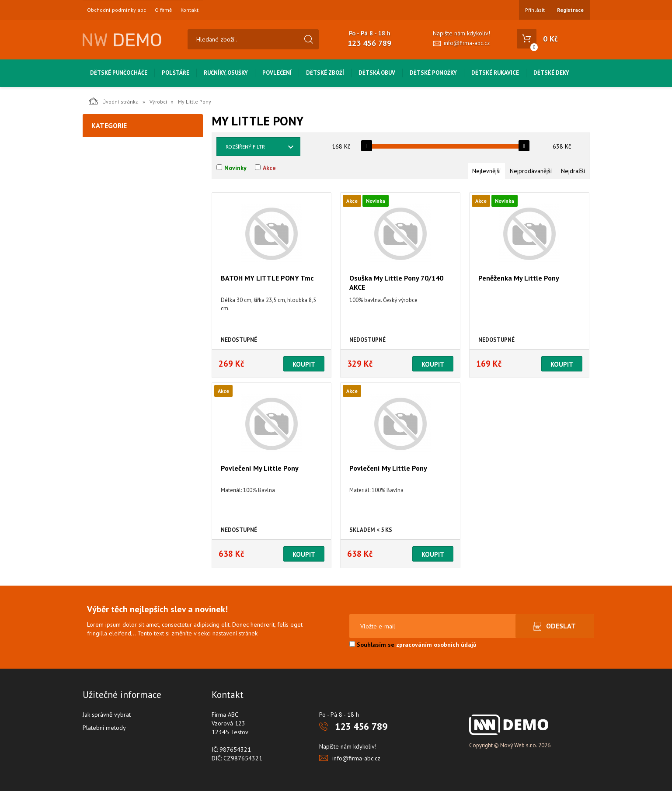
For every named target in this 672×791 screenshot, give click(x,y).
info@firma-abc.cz (467, 43)
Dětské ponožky (433, 73)
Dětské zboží (325, 73)
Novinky (235, 168)
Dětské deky (551, 73)
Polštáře (176, 73)
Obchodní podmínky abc (117, 10)
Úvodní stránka (114, 101)
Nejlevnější (486, 171)
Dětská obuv (377, 73)
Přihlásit (535, 10)
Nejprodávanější (531, 171)
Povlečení (277, 73)
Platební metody (104, 728)
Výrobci (158, 102)
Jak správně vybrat (107, 715)
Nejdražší (573, 171)
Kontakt (190, 10)
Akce (269, 168)
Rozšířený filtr (245, 147)
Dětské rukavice (495, 73)
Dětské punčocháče (119, 73)
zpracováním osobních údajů (436, 645)
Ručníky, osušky (226, 73)
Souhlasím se (413, 645)
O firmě (163, 10)
